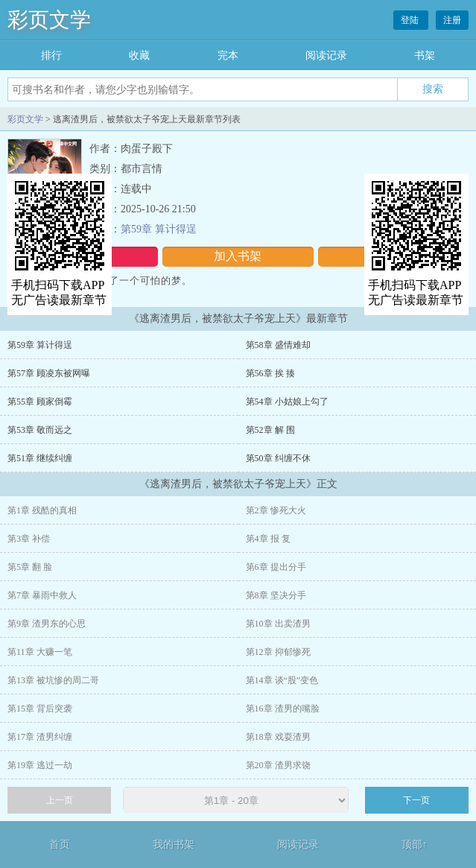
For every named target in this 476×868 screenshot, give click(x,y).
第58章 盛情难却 (278, 345)
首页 (60, 845)
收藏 (139, 56)
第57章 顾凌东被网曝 (49, 373)
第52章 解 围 (270, 430)
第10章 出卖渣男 (278, 624)
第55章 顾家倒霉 (40, 402)
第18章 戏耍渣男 (278, 737)
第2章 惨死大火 (276, 510)
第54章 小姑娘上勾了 (287, 402)
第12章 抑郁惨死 (278, 652)
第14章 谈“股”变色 (282, 680)
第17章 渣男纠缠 (40, 737)
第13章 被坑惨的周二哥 (53, 680)
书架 (425, 56)
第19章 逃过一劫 (40, 765)
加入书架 (238, 256)
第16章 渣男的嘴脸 (283, 709)
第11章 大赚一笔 (40, 652)
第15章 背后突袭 (40, 709)
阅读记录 (326, 56)
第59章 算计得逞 (159, 229)
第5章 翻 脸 (30, 567)
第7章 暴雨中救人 (42, 595)
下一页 (416, 800)
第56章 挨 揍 (270, 373)
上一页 (60, 800)
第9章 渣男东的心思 (47, 624)
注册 (452, 20)
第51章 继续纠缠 (40, 458)
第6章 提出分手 (276, 567)
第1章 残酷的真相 (42, 510)
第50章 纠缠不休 (278, 458)
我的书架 (174, 845)
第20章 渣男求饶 (278, 765)
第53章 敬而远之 (40, 430)
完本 (228, 56)
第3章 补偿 (29, 539)
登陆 (411, 20)
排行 (51, 56)
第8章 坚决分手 (276, 595)
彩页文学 (49, 20)
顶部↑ (415, 845)
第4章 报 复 (268, 539)
